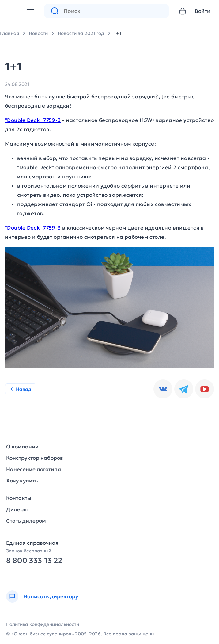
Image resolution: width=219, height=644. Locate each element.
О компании (22, 447)
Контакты (19, 498)
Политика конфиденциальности (43, 624)
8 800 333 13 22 (34, 561)
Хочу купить (22, 481)
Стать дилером (26, 521)
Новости (38, 33)
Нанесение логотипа (34, 469)
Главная (9, 33)
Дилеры (17, 510)
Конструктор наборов (35, 458)
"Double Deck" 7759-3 (33, 120)
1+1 (118, 33)
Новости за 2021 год (81, 33)
